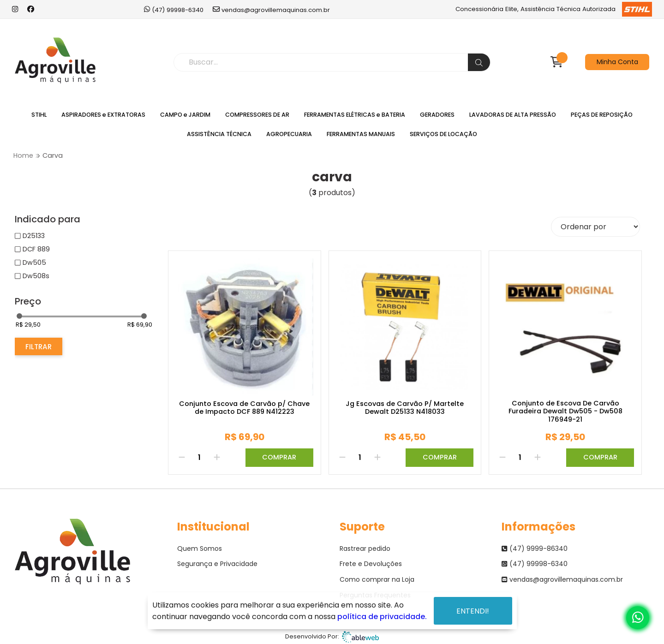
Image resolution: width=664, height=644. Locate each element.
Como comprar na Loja (377, 579)
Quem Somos (200, 549)
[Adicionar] (217, 458)
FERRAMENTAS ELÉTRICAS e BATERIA (355, 115)
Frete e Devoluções (371, 564)
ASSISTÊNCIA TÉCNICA (219, 134)
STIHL (39, 115)
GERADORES (437, 115)
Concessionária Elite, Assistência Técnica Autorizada (553, 9)
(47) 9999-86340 (534, 549)
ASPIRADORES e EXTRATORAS (103, 115)
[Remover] (182, 458)
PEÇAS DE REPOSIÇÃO (602, 115)
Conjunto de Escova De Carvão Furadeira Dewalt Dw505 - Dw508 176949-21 (565, 411)
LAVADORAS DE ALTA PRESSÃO (513, 115)
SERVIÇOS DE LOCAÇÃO (443, 134)
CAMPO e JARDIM (185, 115)
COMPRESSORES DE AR (257, 115)
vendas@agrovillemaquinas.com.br (271, 9)
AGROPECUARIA (289, 134)
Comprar (279, 457)
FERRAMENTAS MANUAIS (361, 134)
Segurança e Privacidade (217, 564)
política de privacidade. (382, 617)
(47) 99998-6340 (174, 9)
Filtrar (39, 347)
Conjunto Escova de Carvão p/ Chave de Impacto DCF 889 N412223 (244, 408)
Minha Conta (617, 62)
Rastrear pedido (365, 549)
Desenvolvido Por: (332, 637)
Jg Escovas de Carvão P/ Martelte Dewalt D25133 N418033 (405, 408)
